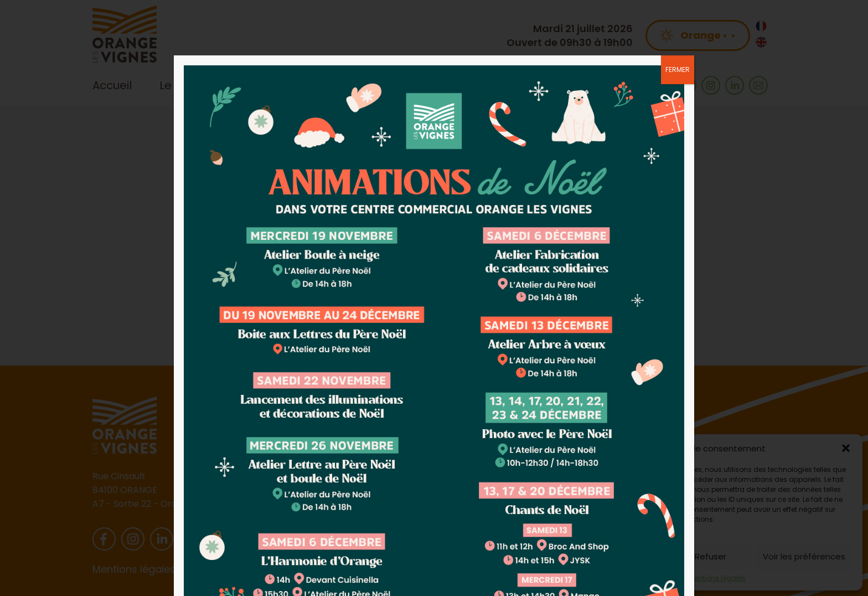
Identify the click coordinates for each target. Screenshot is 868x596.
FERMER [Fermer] (678, 70)
